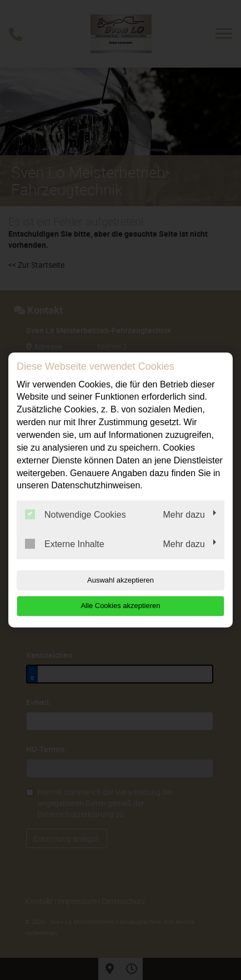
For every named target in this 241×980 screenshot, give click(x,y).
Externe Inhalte (65, 544)
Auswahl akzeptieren (120, 580)
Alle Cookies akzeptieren (120, 606)
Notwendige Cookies (76, 514)
